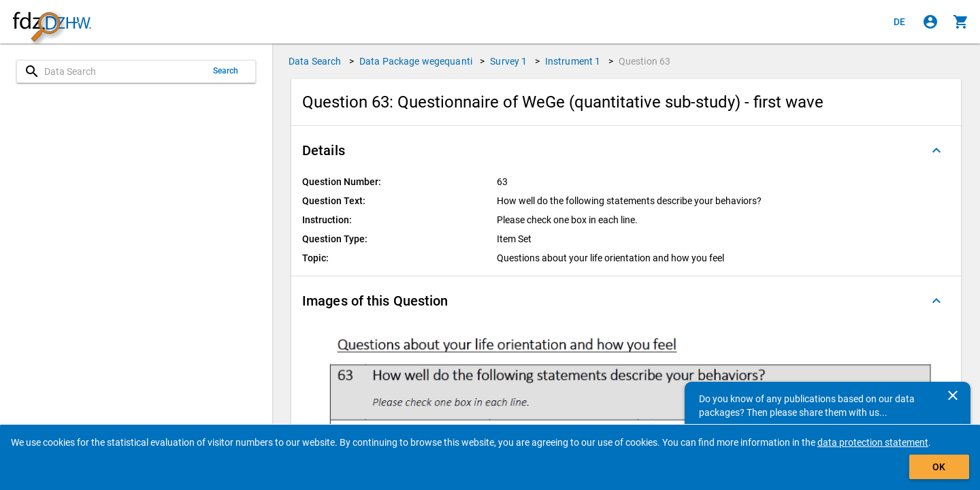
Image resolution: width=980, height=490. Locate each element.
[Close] (953, 395)
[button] (626, 150)
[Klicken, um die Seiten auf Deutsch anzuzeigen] (900, 22)
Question (645, 61)
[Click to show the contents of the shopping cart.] (961, 22)
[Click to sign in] (930, 22)
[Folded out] (936, 150)
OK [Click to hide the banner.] (939, 467)
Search (226, 71)
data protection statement (873, 442)
